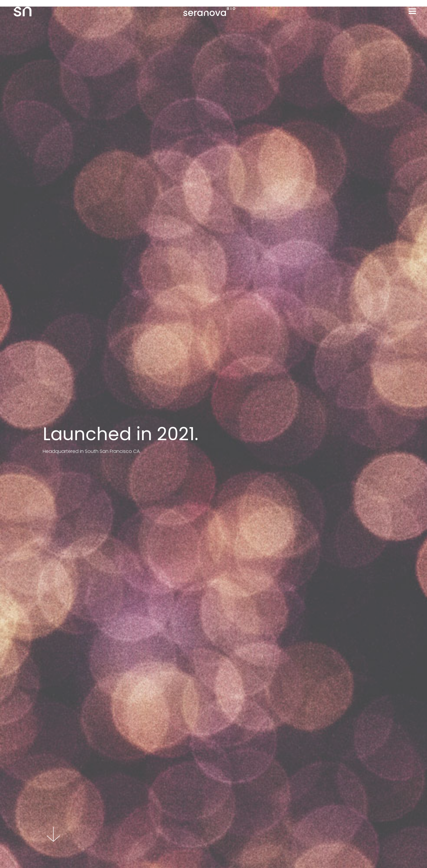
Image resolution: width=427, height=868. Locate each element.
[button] (412, 12)
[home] (16, 12)
